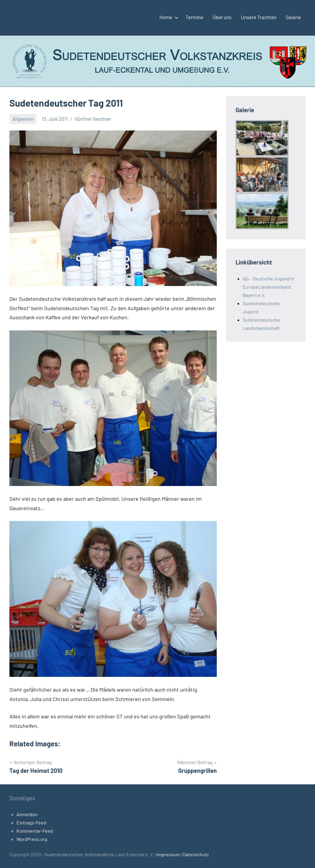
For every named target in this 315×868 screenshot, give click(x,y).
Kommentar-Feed (35, 831)
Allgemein (23, 119)
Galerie (293, 17)
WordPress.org (32, 839)
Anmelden (27, 814)
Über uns (222, 17)
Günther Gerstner (93, 119)
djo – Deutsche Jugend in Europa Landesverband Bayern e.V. (269, 287)
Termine (194, 17)
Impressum (169, 854)
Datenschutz (196, 854)
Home (168, 17)
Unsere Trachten (259, 17)
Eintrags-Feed (31, 822)
